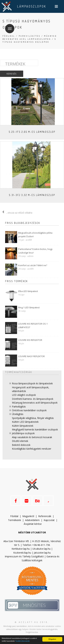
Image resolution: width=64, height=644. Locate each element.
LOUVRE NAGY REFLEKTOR (31, 356)
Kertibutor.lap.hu (21, 549)
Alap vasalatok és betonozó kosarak (32, 437)
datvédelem (33, 520)
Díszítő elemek (20, 441)
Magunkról (28, 516)
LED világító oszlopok (24, 395)
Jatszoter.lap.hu (42, 553)
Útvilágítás (18, 414)
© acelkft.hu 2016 (31, 622)
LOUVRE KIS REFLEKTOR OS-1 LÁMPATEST (33, 326)
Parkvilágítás (30, 36)
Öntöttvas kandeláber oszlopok (29, 410)
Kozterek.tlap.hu (22, 553)
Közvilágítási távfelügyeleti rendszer (32, 449)
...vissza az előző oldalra (16, 213)
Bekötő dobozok (21, 445)
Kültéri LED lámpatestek (25, 422)
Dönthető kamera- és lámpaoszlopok (33, 399)
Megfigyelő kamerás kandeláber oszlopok (35, 429)
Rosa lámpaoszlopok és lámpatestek (32, 383)
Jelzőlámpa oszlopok (23, 433)
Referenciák (45, 516)
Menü (8, 26)
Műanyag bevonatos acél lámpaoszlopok (35, 403)
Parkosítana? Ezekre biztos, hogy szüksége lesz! (35, 251)
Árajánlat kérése (33, 524)
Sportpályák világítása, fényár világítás (33, 418)
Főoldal (9, 36)
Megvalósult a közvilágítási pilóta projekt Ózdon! (35, 235)
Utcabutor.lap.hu (41, 549)
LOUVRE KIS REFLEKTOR (30, 340)
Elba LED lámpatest (28, 291)
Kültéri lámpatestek (23, 426)
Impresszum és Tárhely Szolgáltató (24, 556)
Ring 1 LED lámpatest (29, 307)
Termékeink (15, 520)
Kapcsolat (49, 520)
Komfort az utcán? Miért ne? (33, 265)
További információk (22, 641)
